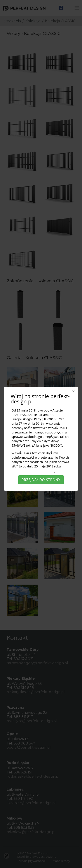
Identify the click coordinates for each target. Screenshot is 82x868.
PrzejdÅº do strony (41, 480)
